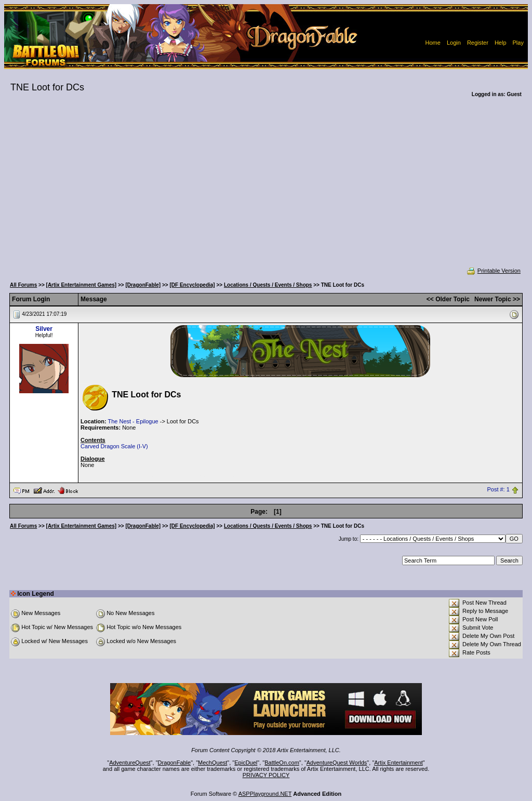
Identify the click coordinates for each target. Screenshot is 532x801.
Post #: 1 (498, 490)
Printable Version (493, 271)
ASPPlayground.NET (265, 794)
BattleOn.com (282, 763)
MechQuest (212, 763)
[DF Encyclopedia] (192, 285)
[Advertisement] (266, 189)
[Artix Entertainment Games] (82, 285)
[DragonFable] (143, 285)
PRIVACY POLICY (266, 775)
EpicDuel (246, 763)
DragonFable (175, 763)
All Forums (23, 285)
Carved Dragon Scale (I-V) (114, 446)
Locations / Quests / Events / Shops (268, 285)
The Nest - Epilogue (133, 421)
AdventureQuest (130, 763)
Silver (44, 329)
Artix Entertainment (398, 763)
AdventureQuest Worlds (337, 763)
